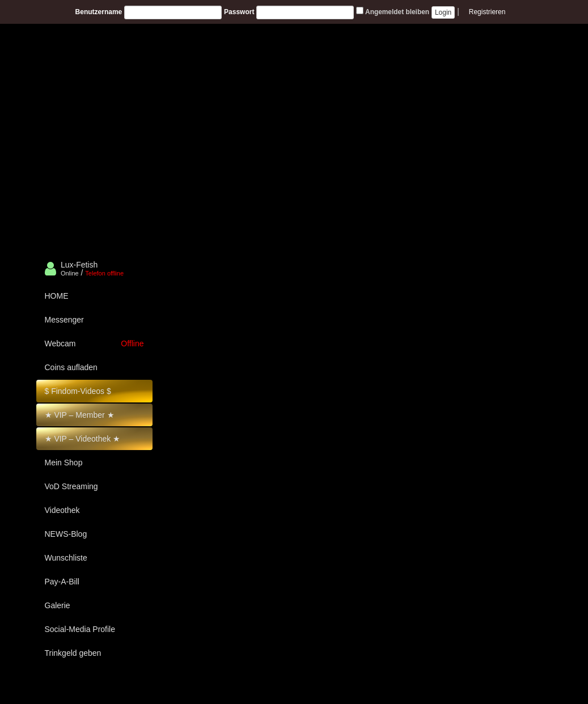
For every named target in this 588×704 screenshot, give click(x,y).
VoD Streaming (71, 486)
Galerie (58, 605)
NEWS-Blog (66, 534)
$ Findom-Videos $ (78, 391)
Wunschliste (66, 558)
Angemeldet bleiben (393, 11)
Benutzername (99, 12)
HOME (57, 296)
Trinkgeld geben (73, 653)
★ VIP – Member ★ (80, 415)
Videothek (62, 510)
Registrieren (487, 12)
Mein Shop (64, 463)
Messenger (64, 320)
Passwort (239, 12)
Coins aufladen (71, 367)
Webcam (94, 343)
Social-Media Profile (80, 629)
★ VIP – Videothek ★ (83, 439)
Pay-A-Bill (62, 582)
